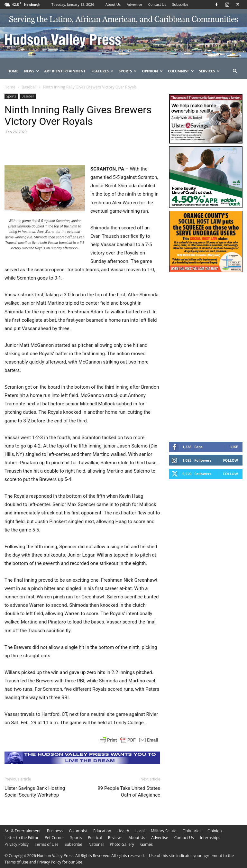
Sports (128, 71)
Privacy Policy (17, 844)
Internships (210, 838)
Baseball (29, 87)
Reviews (115, 838)
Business (55, 831)
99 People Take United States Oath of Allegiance (129, 792)
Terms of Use (47, 844)
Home (13, 71)
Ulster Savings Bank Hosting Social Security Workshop (35, 792)
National (96, 844)
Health (123, 831)
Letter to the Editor (22, 838)
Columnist (181, 71)
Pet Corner (54, 838)
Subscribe (180, 4)
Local (140, 831)
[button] (235, 71)
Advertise (134, 4)
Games (146, 844)
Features (102, 71)
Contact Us (157, 4)
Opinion (152, 71)
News (32, 71)
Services (210, 71)
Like (234, 447)
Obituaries (192, 831)
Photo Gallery (122, 844)
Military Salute (164, 831)
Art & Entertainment (65, 71)
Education (102, 831)
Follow (230, 460)
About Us (113, 4)
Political (95, 838)
